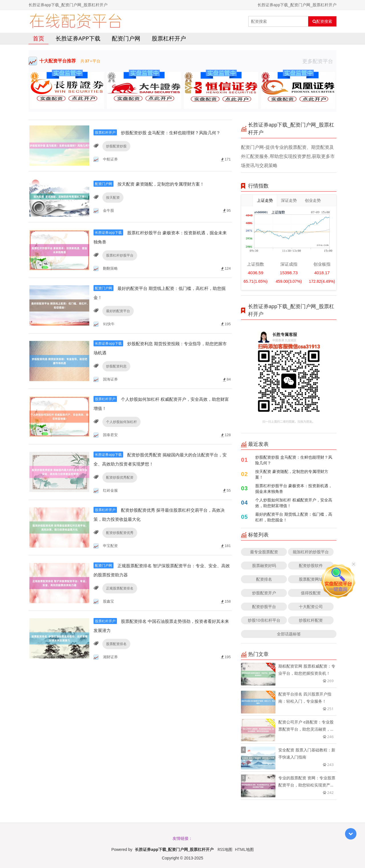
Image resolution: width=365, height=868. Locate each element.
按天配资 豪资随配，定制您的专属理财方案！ (292, 474)
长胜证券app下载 (78, 38)
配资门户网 (126, 38)
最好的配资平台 (117, 322)
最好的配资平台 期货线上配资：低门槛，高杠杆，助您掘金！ (294, 517)
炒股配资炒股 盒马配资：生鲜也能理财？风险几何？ (294, 460)
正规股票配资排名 (119, 602)
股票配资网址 (311, 579)
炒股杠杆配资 (311, 620)
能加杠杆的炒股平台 (311, 552)
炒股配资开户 (264, 593)
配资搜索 (322, 21)
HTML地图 (244, 849)
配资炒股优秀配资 (119, 490)
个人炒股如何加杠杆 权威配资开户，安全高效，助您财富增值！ (294, 503)
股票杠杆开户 (169, 38)
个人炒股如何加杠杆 (121, 434)
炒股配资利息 (115, 378)
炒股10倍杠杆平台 (264, 620)
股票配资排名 (115, 659)
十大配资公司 (311, 606)
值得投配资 (311, 593)
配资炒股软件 (311, 565)
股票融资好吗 (264, 565)
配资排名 (264, 579)
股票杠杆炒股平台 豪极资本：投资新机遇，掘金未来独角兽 (294, 488)
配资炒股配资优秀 (119, 546)
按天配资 (112, 209)
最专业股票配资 (264, 552)
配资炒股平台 (264, 606)
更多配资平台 (319, 61)
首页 (38, 38)
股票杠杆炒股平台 (119, 266)
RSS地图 (225, 849)
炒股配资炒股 (115, 153)
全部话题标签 (289, 634)
